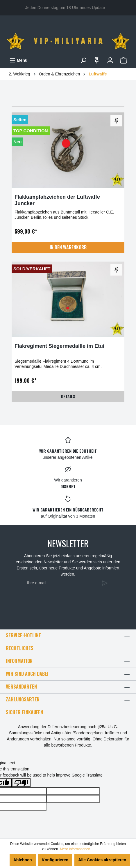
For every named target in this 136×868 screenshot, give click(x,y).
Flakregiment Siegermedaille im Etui (59, 346)
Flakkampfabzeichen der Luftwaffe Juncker (57, 200)
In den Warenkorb (68, 247)
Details (68, 396)
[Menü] (18, 60)
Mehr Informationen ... (77, 849)
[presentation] (66, 606)
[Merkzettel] (97, 60)
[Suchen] (83, 60)
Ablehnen (23, 860)
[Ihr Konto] (110, 60)
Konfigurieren (55, 860)
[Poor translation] (21, 783)
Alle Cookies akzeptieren (102, 860)
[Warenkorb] (124, 60)
